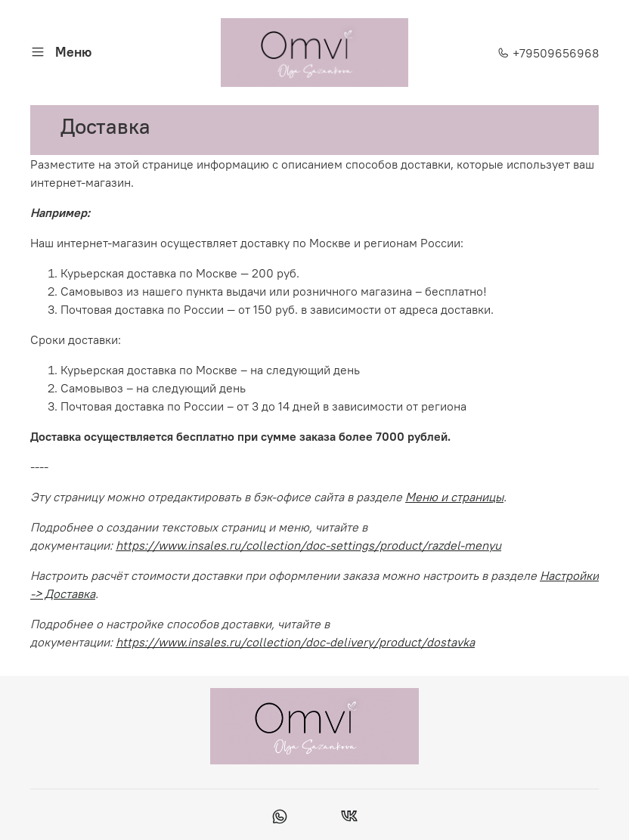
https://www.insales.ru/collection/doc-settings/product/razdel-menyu (308, 545)
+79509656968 (548, 53)
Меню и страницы (454, 497)
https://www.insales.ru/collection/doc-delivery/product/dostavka (295, 642)
